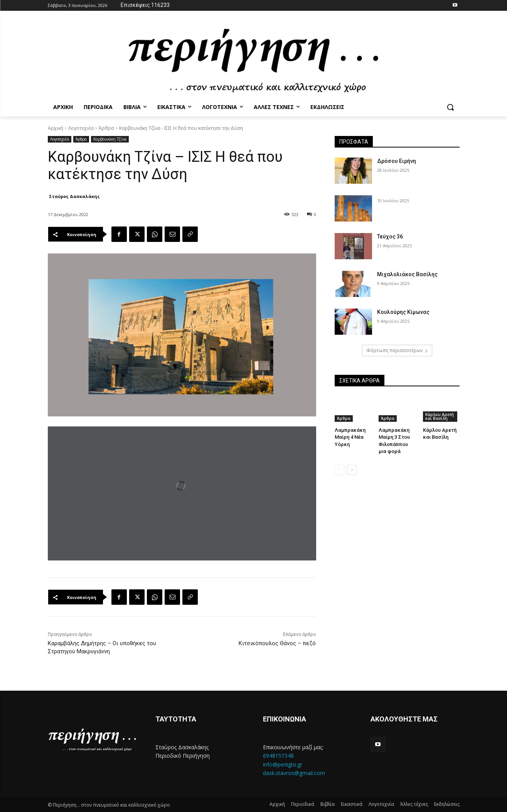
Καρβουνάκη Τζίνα (110, 139)
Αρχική (56, 128)
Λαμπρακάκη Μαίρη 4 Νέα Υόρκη (350, 437)
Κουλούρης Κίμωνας (403, 312)
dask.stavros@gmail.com (294, 773)
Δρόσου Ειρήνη (397, 161)
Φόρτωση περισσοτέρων (397, 350)
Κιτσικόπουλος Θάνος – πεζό (277, 643)
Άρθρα (106, 128)
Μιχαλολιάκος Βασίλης (407, 274)
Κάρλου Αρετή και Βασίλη (440, 416)
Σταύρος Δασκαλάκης (74, 196)
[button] (450, 107)
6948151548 (278, 756)
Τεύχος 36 (390, 237)
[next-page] (352, 470)
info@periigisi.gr (283, 764)
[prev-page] (339, 470)
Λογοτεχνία (81, 128)
